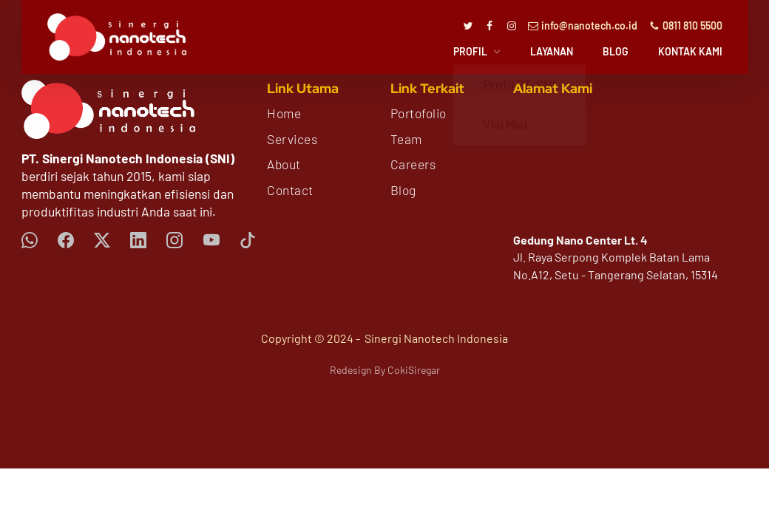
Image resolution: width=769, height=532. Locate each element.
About (284, 164)
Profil (470, 52)
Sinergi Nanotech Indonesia (436, 338)
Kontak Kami (690, 52)
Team (406, 139)
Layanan (552, 52)
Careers (413, 164)
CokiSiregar (414, 370)
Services (292, 139)
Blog (616, 52)
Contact (290, 190)
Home (284, 113)
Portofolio (419, 113)
